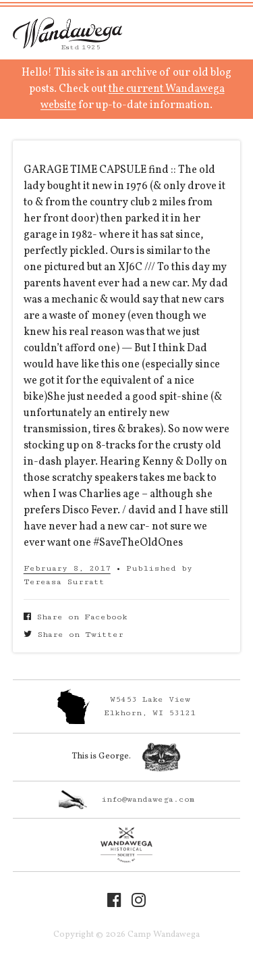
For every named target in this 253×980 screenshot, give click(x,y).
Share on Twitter (74, 635)
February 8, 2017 (67, 568)
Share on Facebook (76, 617)
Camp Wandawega (67, 33)
